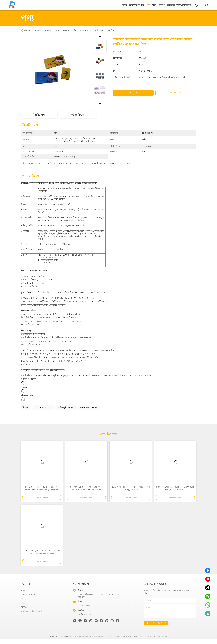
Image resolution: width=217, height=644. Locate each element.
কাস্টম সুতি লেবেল (65, 412)
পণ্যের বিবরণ (78, 115)
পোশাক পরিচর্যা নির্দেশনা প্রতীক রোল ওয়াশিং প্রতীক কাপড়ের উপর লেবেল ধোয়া (175, 493)
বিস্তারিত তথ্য (39, 115)
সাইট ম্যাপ (68, 641)
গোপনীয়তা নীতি (56, 641)
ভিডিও (162, 5)
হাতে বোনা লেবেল (43, 412)
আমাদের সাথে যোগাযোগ (179, 5)
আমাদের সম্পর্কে (137, 5)
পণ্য (148, 5)
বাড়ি (125, 5)
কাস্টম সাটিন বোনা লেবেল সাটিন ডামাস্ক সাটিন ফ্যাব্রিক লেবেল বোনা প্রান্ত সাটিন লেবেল (86, 493)
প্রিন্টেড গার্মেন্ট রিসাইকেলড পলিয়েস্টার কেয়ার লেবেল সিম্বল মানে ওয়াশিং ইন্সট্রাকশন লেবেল (42, 493)
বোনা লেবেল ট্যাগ (39, 31)
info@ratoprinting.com (86, 619)
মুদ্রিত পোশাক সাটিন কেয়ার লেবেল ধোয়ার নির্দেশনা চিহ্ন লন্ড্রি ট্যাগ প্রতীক (131, 493)
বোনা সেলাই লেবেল (89, 412)
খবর (154, 5)
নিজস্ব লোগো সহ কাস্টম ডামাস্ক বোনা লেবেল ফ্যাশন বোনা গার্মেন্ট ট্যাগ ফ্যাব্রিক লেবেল (42, 557)
